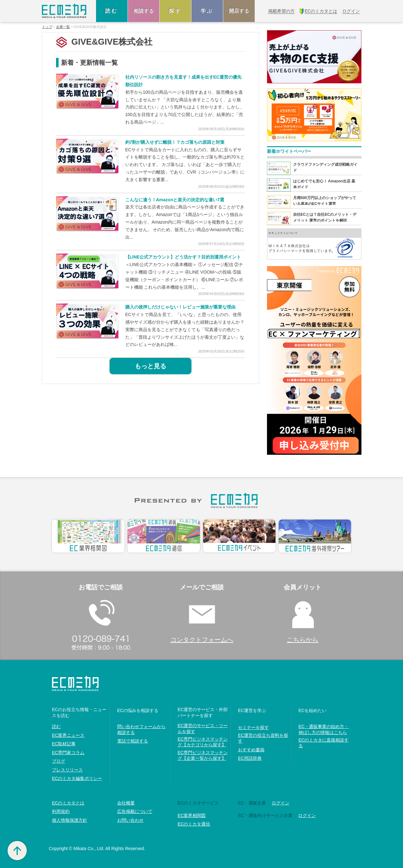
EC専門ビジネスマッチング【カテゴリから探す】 (203, 742)
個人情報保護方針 (70, 820)
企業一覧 (63, 27)
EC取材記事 (64, 744)
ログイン (281, 803)
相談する (144, 11)
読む (112, 11)
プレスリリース (67, 770)
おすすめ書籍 (251, 750)
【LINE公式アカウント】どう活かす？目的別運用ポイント (183, 257)
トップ (47, 27)
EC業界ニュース (68, 735)
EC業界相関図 (192, 815)
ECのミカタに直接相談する (324, 743)
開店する (239, 11)
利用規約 (61, 811)
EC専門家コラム (68, 753)
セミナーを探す (253, 727)
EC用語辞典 (250, 758)
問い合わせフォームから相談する (141, 729)
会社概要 (126, 803)
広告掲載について (135, 811)
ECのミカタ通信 (194, 824)
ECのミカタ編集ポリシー (77, 778)
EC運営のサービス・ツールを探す (203, 728)
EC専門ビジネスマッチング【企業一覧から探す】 (203, 755)
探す (175, 11)
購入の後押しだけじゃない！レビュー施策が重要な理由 (180, 307)
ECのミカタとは (68, 803)
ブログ (59, 761)
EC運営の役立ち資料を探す (263, 738)
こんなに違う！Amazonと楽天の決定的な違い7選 (175, 200)
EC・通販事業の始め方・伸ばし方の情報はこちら (324, 729)
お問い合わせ (130, 820)
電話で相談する (133, 741)
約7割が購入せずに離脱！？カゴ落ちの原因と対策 (175, 142)
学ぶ (207, 11)
